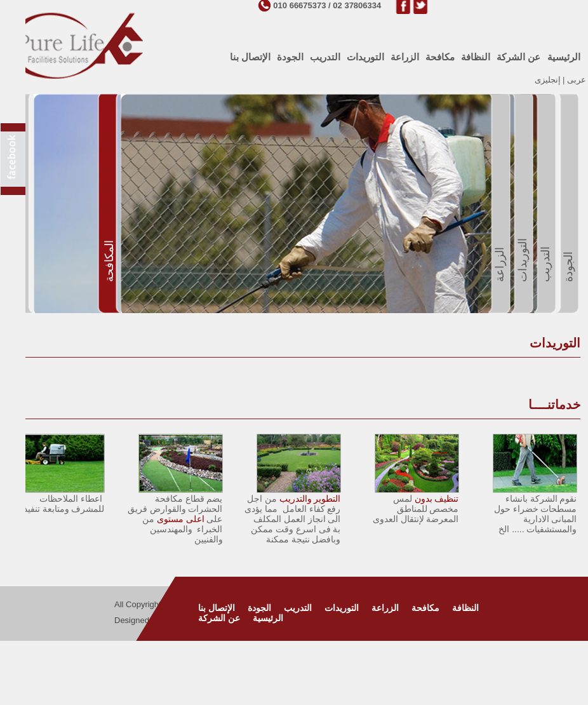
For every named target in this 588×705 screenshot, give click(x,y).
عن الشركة (219, 618)
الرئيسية (268, 618)
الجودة (259, 608)
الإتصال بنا (217, 608)
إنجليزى (548, 80)
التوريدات (342, 608)
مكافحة (425, 608)
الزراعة (385, 608)
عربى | (574, 80)
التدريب (298, 608)
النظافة (465, 608)
